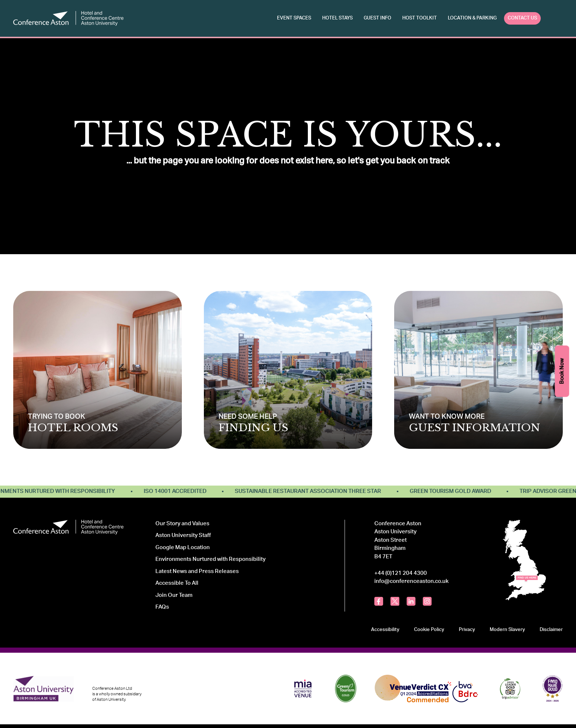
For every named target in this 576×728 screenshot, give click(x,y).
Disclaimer (551, 630)
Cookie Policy (429, 630)
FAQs (162, 607)
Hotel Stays (337, 18)
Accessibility (385, 630)
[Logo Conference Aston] (68, 18)
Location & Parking (472, 18)
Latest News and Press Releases (197, 571)
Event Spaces (294, 18)
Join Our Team (174, 595)
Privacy (467, 630)
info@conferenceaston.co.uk (411, 581)
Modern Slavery (507, 630)
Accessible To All (177, 583)
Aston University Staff (183, 535)
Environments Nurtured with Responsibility (210, 559)
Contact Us (522, 18)
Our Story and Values (182, 524)
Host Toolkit (420, 18)
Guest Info (377, 18)
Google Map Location (183, 547)
